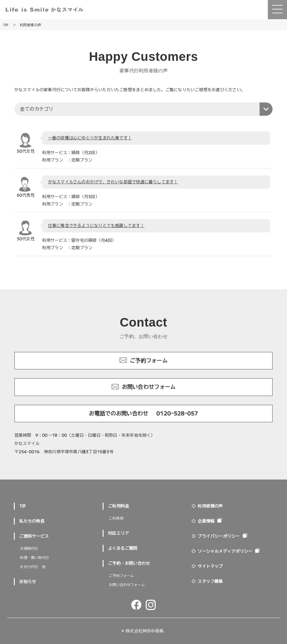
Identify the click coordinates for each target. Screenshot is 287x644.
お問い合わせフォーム (149, 387)
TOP (22, 506)
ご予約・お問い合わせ (129, 563)
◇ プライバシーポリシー (216, 536)
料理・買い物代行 (35, 557)
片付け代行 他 (33, 567)
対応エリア (118, 533)
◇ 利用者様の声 (207, 506)
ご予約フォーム (149, 361)
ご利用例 (116, 518)
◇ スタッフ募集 (207, 581)
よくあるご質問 (123, 548)
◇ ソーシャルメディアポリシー (222, 551)
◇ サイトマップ (207, 566)
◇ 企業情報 (203, 521)
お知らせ (28, 582)
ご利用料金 (118, 506)
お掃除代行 (29, 548)
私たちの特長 (32, 521)
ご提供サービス (34, 536)
